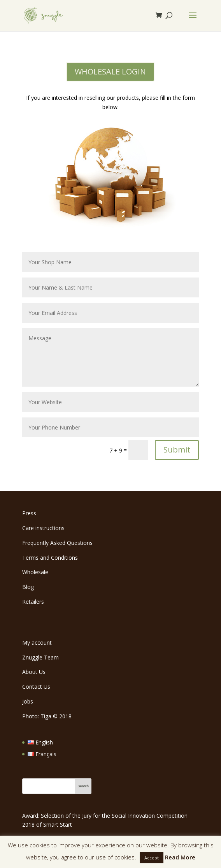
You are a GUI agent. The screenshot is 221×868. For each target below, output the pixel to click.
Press (29, 513)
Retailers (33, 602)
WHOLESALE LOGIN (110, 72)
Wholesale (35, 572)
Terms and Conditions (50, 558)
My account (37, 643)
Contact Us (36, 687)
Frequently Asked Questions (57, 543)
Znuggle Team (40, 657)
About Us (34, 672)
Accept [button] (152, 858)
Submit (177, 450)
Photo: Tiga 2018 (47, 716)
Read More (180, 857)
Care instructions (43, 528)
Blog (28, 587)
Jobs (28, 701)
